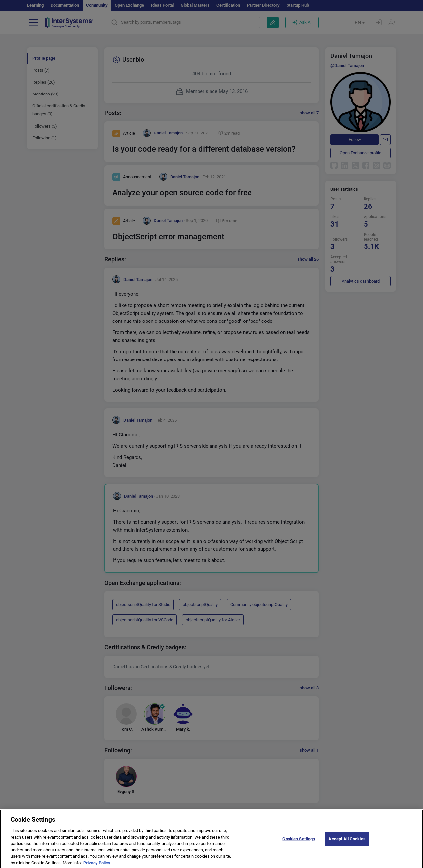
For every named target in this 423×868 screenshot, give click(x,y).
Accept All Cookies (347, 842)
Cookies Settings (299, 842)
